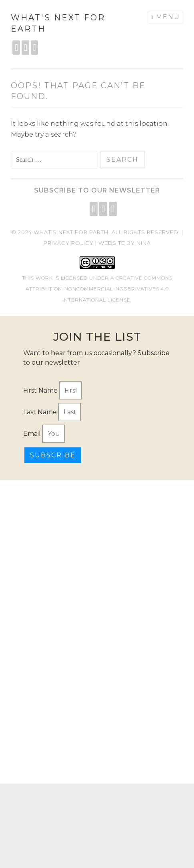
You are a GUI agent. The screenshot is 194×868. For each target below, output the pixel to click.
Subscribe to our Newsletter (97, 190)
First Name (41, 390)
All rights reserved (145, 232)
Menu (168, 17)
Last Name (41, 412)
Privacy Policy (69, 243)
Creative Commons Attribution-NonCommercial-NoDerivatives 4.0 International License (99, 289)
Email (33, 434)
